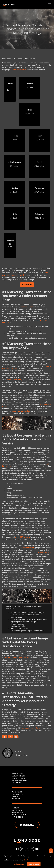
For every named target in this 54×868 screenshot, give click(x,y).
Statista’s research (19, 70)
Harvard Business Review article (16, 658)
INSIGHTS (16, 796)
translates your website (31, 728)
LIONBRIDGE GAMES (20, 780)
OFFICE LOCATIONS (19, 815)
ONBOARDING (18, 812)
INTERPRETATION (19, 778)
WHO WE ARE (17, 792)
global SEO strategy (14, 380)
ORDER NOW (27, 825)
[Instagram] (22, 849)
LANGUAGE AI (17, 774)
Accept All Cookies (34, 864)
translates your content (21, 411)
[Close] (51, 856)
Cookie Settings (19, 864)
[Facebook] (17, 849)
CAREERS (16, 808)
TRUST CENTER (18, 794)
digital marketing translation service (25, 274)
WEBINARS (16, 799)
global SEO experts (22, 537)
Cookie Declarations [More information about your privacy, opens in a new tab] (30, 860)
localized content (28, 548)
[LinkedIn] (27, 849)
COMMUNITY (17, 810)
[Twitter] (32, 849)
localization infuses (43, 552)
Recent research (27, 307)
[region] (27, 860)
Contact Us (27, 285)
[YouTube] (37, 849)
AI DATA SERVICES (19, 776)
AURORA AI (17, 783)
